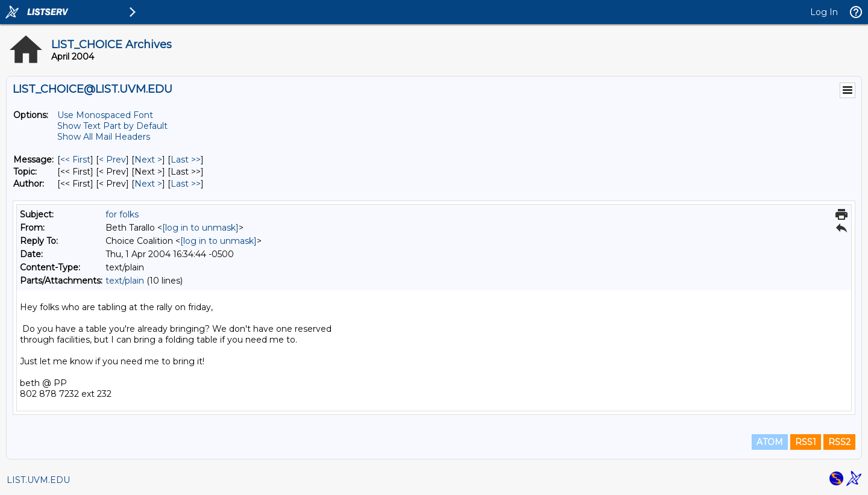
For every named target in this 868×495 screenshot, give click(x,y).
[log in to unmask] (200, 228)
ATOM (770, 442)
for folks (122, 214)
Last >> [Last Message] (186, 160)
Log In (824, 12)
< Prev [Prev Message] (112, 160)
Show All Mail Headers (104, 137)
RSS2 (839, 442)
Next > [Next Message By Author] (148, 184)
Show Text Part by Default (112, 126)
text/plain (125, 281)
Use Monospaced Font (105, 115)
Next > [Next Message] (148, 160)
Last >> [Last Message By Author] (186, 184)
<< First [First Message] (75, 160)
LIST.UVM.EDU (38, 480)
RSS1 (806, 442)
